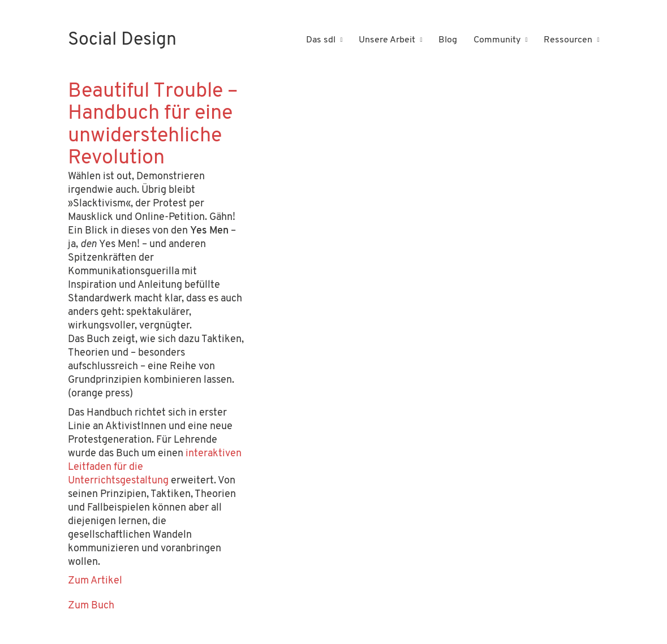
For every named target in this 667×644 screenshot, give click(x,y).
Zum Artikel (95, 581)
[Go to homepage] (122, 40)
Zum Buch (91, 606)
